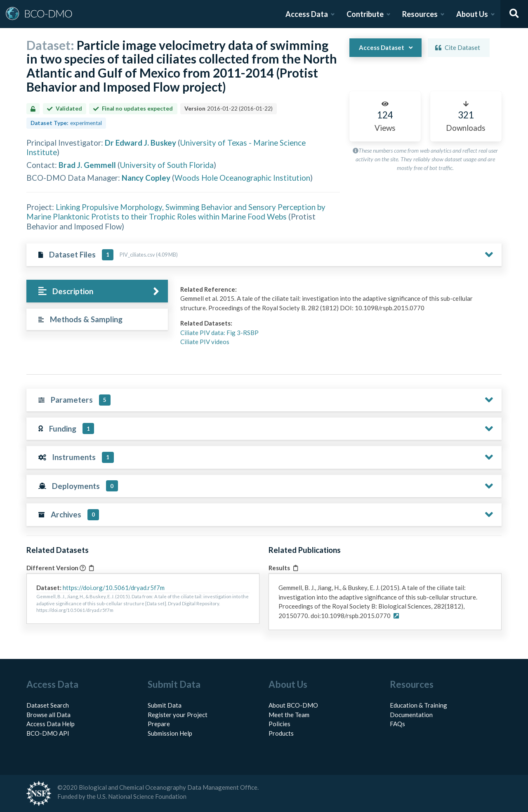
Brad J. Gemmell (87, 165)
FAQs (397, 724)
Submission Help (170, 733)
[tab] (97, 291)
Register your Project (178, 715)
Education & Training (418, 705)
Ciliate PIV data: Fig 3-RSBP (219, 333)
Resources (420, 14)
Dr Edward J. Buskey (140, 143)
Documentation (411, 715)
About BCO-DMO (293, 705)
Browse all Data (48, 715)
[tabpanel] (339, 319)
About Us (472, 14)
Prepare (159, 724)
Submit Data (165, 705)
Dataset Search (48, 705)
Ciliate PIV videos (205, 342)
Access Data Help (51, 724)
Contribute (365, 14)
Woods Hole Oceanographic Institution (242, 178)
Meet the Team (289, 715)
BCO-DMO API (48, 733)
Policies (279, 724)
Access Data (307, 14)
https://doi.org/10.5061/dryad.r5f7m (114, 588)
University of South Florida (167, 165)
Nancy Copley (146, 178)
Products (281, 733)
